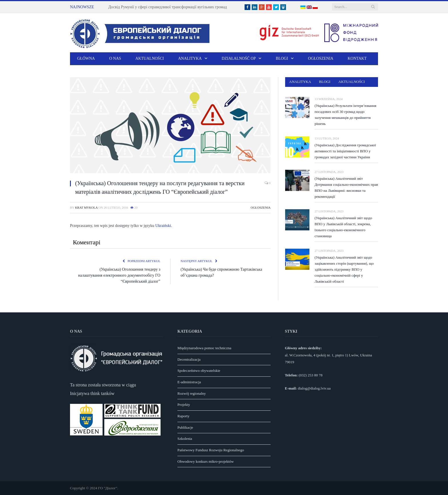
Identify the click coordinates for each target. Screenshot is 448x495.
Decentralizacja (189, 359)
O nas (115, 58)
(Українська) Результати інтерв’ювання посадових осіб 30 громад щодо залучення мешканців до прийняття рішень (345, 115)
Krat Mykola (86, 207)
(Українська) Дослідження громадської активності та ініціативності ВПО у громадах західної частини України (345, 151)
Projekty (184, 405)
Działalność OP (239, 58)
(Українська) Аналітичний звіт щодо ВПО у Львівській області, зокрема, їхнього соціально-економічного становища (343, 227)
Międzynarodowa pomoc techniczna (204, 348)
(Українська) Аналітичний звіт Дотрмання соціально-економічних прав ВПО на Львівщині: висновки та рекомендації (346, 187)
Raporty (183, 416)
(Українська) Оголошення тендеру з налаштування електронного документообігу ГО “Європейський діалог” (119, 275)
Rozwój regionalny (192, 393)
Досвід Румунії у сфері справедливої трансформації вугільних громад (168, 7)
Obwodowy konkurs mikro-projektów (206, 461)
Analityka (190, 58)
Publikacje (185, 427)
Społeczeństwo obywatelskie (199, 371)
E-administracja (189, 382)
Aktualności (150, 58)
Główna (86, 58)
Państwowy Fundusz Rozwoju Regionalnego (211, 450)
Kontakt (357, 58)
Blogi (282, 58)
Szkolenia (185, 439)
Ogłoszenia (321, 58)
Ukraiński (163, 226)
